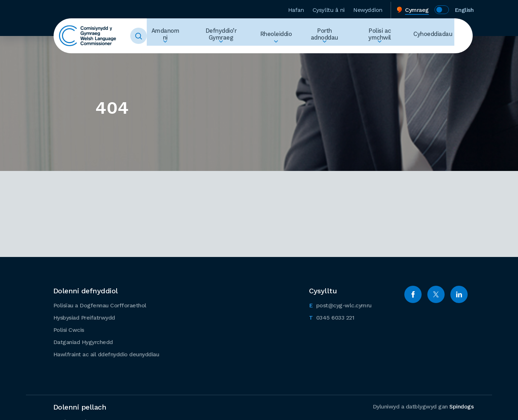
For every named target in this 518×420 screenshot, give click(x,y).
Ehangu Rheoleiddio (293, 49)
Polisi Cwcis (69, 329)
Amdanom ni (190, 36)
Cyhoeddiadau (435, 36)
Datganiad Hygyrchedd (83, 342)
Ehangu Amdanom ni (190, 49)
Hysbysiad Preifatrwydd (84, 317)
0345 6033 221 (331, 317)
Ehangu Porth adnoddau (337, 49)
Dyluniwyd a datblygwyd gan (423, 406)
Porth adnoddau (337, 36)
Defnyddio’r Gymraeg (242, 36)
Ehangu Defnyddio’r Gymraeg (242, 49)
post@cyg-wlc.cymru (340, 304)
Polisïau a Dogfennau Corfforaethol (100, 305)
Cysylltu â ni (329, 8)
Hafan (296, 8)
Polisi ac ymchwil (387, 36)
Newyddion (368, 8)
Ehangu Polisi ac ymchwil (387, 49)
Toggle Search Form (147, 36)
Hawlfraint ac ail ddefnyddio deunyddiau (106, 354)
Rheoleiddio (293, 36)
